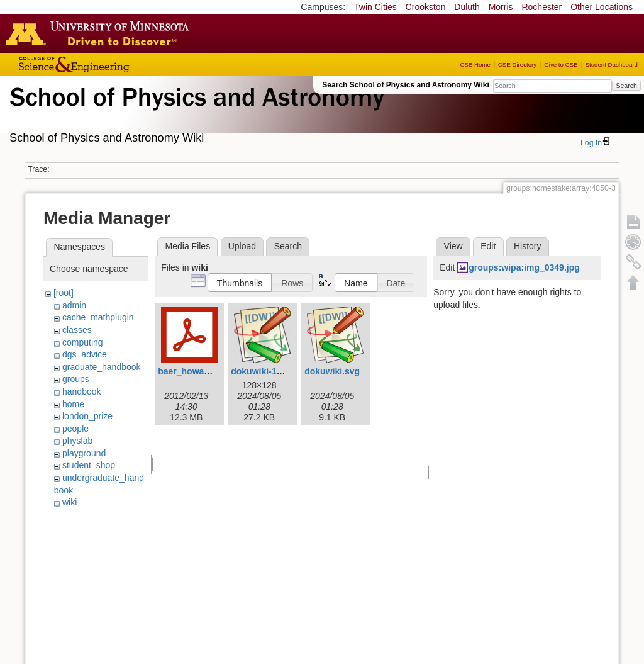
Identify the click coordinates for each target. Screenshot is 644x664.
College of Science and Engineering (113, 65)
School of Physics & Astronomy (195, 112)
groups (76, 379)
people (75, 429)
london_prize (87, 416)
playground (84, 453)
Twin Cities (375, 7)
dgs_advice (85, 354)
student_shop (89, 465)
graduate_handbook (102, 367)
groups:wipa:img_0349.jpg (524, 267)
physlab (77, 441)
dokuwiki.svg (332, 371)
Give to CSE (561, 65)
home (73, 404)
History (528, 246)
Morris (501, 7)
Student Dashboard (612, 65)
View (453, 246)
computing (83, 342)
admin (74, 305)
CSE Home (475, 65)
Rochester (541, 7)
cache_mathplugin (98, 317)
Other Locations (602, 7)
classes (77, 330)
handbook (82, 391)
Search (626, 86)
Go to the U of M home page (101, 33)
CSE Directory (517, 65)
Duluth (467, 7)
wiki (69, 502)
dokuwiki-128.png (268, 371)
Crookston (426, 7)
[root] (64, 293)
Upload (242, 246)
